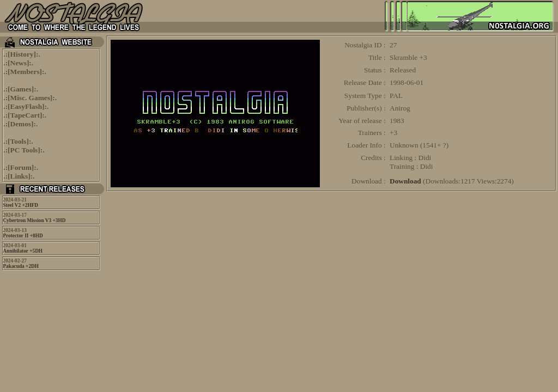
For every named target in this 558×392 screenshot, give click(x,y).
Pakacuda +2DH (21, 266)
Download (405, 181)
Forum (21, 167)
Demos (21, 124)
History (22, 54)
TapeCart (25, 115)
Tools (19, 141)
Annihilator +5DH (23, 251)
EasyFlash (26, 106)
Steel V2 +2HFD (20, 205)
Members (25, 72)
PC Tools (24, 150)
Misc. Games (30, 98)
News (19, 63)
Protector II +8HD (23, 236)
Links (19, 176)
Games (21, 89)
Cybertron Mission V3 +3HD (34, 220)
